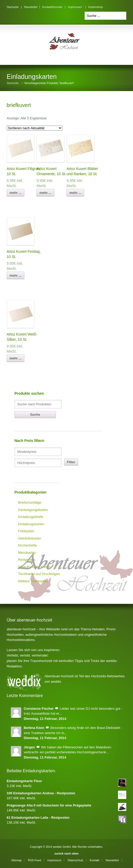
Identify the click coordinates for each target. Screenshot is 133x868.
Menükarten (27, 553)
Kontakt (95, 860)
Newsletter (31, 7)
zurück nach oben (66, 853)
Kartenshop (95, 7)
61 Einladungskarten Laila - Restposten (67, 818)
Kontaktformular (52, 7)
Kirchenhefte (28, 545)
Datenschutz (75, 860)
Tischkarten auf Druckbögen (39, 574)
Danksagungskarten (33, 510)
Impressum (75, 7)
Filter (71, 462)
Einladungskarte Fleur (67, 781)
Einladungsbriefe (31, 517)
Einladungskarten (31, 524)
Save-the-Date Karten (34, 567)
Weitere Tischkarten (33, 581)
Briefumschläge (30, 503)
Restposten (27, 560)
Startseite (13, 7)
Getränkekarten (30, 538)
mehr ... (16, 193)
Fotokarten (26, 531)
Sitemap (16, 860)
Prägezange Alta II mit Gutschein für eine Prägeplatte (67, 805)
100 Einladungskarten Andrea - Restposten (67, 793)
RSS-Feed (34, 860)
